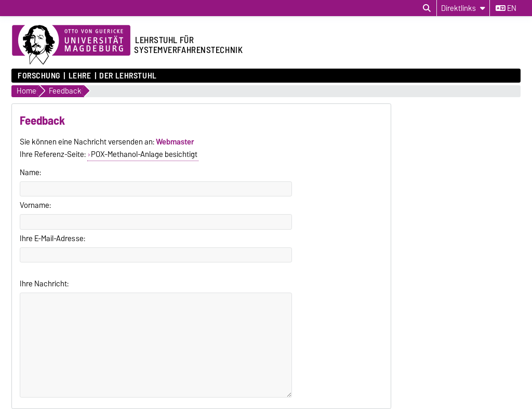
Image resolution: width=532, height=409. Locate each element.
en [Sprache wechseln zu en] (506, 8)
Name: (30, 173)
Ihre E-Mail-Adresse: (52, 239)
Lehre (80, 76)
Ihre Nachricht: (44, 284)
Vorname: (35, 205)
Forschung (39, 76)
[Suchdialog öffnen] (427, 8)
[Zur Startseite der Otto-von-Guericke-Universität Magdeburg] (71, 45)
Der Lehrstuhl (128, 76)
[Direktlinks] (463, 8)
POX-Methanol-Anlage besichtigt (144, 154)
